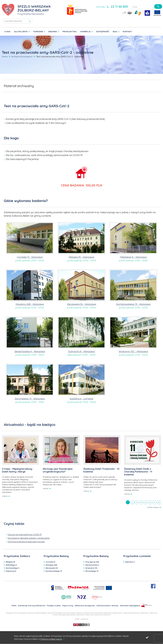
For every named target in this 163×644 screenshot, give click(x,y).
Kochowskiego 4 (12, 568)
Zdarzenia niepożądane (130, 606)
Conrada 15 (50, 562)
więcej (6, 496)
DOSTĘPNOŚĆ (103, 32)
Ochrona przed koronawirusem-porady (26, 542)
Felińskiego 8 (11, 565)
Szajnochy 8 (11, 571)
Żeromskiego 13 (92, 571)
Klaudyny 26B (51, 565)
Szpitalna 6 (130, 562)
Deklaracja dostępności (85, 606)
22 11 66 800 (119, 6)
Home (5, 57)
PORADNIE (38, 32)
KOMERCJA (85, 32)
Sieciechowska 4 (92, 565)
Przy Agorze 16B (92, 562)
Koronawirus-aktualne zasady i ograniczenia (29, 538)
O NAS (7, 32)
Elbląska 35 (10, 562)
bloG (115, 32)
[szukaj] (158, 6)
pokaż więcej (154, 507)
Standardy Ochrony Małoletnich (32, 606)
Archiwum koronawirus (22, 57)
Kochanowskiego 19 (54, 571)
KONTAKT (127, 32)
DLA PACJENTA (21, 32)
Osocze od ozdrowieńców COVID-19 (25, 534)
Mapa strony (68, 606)
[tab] (128, 502)
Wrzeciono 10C (91, 568)
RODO (14, 606)
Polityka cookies (54, 606)
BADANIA (53, 32)
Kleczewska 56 (52, 568)
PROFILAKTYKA (70, 32)
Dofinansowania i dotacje (107, 606)
